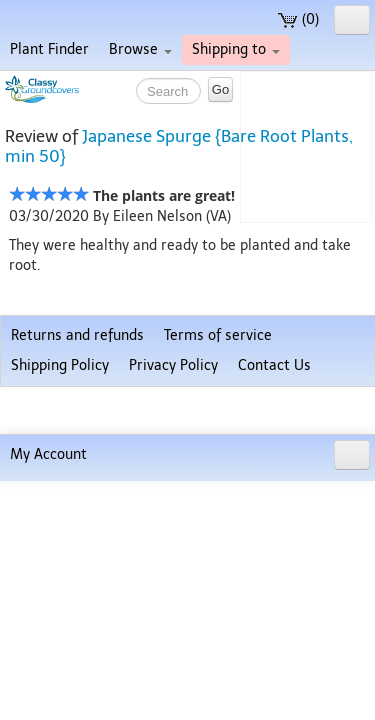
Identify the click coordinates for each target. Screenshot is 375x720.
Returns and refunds (77, 621)
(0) (298, 19)
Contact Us (274, 651)
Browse (140, 49)
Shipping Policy (60, 651)
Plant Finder (49, 49)
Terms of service (218, 621)
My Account (48, 693)
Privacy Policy (173, 651)
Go (220, 89)
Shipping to (236, 49)
